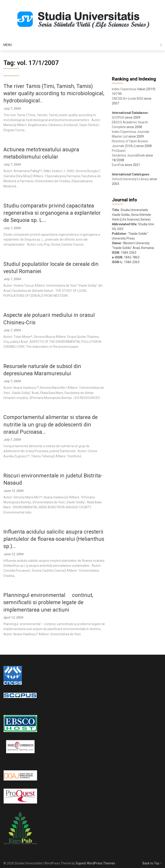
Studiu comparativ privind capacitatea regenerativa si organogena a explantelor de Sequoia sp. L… (52, 213)
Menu (8, 45)
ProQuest (119, 151)
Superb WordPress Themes (95, 863)
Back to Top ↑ (152, 863)
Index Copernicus (124, 89)
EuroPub (118, 165)
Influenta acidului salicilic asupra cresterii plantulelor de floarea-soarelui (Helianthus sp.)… (54, 539)
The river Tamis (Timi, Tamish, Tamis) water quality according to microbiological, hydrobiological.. (54, 93)
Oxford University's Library (130, 179)
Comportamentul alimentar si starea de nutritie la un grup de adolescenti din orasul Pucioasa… (51, 425)
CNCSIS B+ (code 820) (128, 99)
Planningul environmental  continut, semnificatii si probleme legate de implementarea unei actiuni (48, 602)
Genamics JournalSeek (128, 155)
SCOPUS (118, 117)
